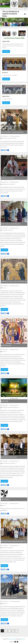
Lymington (4, 548)
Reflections (4, 401)
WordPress (23, 639)
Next (17, 631)
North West (11, 407)
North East (7, 463)
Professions (14, 138)
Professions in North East (9, 457)
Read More (6, 51)
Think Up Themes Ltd (11, 639)
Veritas (4, 505)
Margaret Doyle (15, 182)
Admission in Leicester (8, 178)
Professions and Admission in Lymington (13, 541)
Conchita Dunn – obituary (9, 597)
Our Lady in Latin (6, 345)
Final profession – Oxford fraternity (12, 132)
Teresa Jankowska (15, 136)
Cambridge (5, 230)
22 (13, 631)
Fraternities (5, 138)
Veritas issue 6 (5, 499)
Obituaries (4, 604)
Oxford (9, 138)
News (8, 184)
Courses (4, 288)
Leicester (4, 184)
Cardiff (4, 407)
